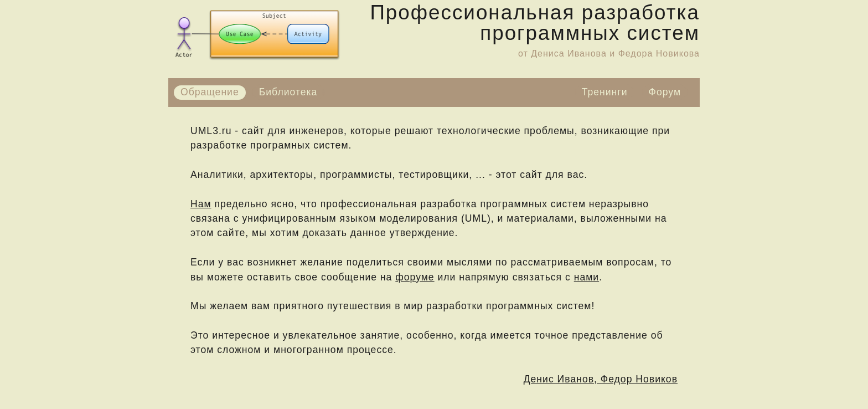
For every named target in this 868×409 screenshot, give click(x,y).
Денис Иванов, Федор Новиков (601, 379)
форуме (415, 277)
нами (587, 277)
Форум (665, 92)
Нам (201, 204)
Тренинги (605, 92)
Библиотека (288, 92)
